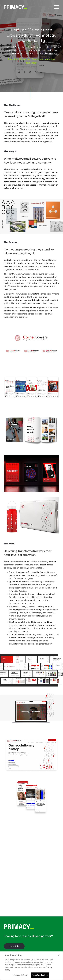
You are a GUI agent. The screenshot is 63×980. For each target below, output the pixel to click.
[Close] (59, 956)
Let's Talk (14, 937)
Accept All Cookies (40, 975)
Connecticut (29, 951)
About (7, 951)
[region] (31, 966)
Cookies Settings (20, 975)
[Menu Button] (57, 7)
